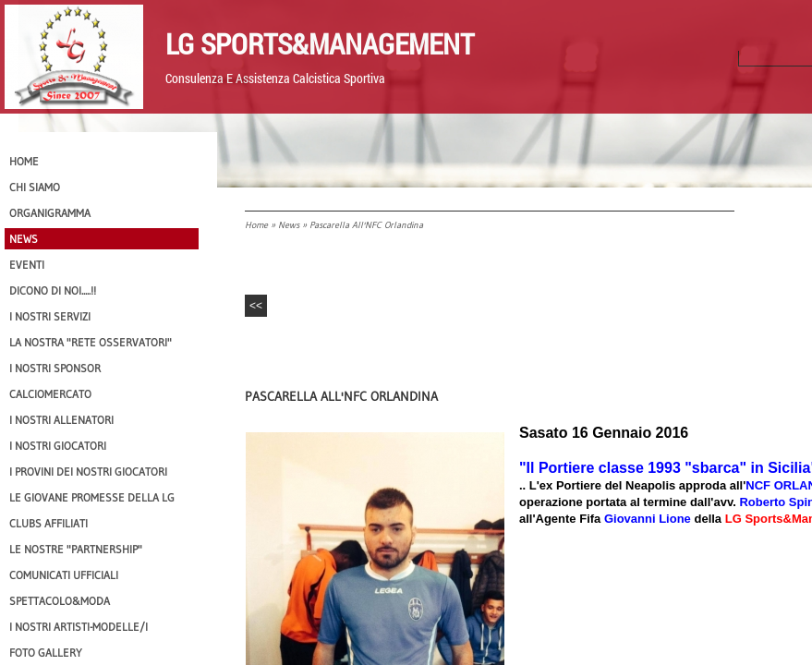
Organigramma (50, 213)
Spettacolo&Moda (60, 601)
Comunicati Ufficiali (64, 575)
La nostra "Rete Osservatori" (91, 342)
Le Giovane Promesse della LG (92, 497)
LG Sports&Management (320, 43)
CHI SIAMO (35, 187)
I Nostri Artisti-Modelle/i (79, 627)
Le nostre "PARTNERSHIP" (76, 549)
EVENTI (27, 265)
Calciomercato (50, 394)
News (289, 225)
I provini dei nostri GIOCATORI (88, 472)
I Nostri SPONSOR (55, 368)
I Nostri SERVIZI (50, 316)
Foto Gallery (46, 653)
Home (256, 225)
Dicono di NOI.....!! (53, 290)
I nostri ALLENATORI (61, 420)
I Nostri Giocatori (58, 446)
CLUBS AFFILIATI (48, 523)
